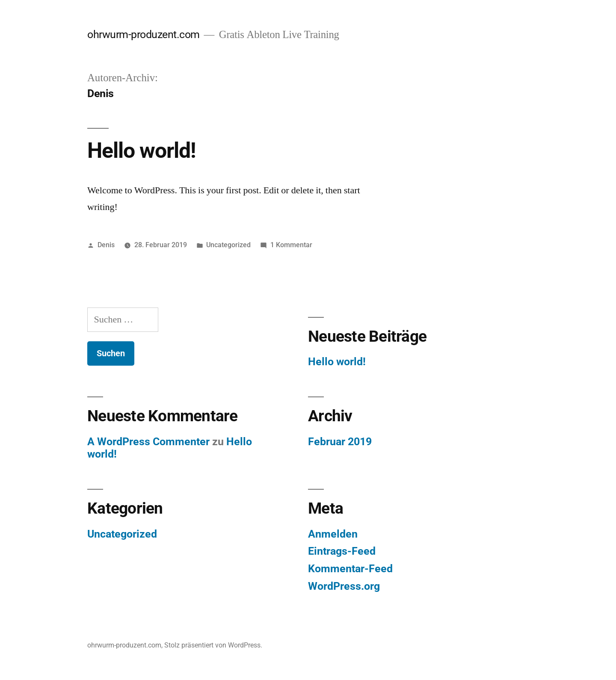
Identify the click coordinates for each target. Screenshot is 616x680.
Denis (106, 245)
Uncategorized (228, 245)
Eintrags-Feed (342, 551)
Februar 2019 (340, 442)
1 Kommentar (291, 245)
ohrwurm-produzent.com (144, 34)
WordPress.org (344, 586)
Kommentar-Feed (350, 569)
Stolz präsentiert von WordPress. (213, 645)
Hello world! (142, 151)
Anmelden (333, 534)
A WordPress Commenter (148, 442)
